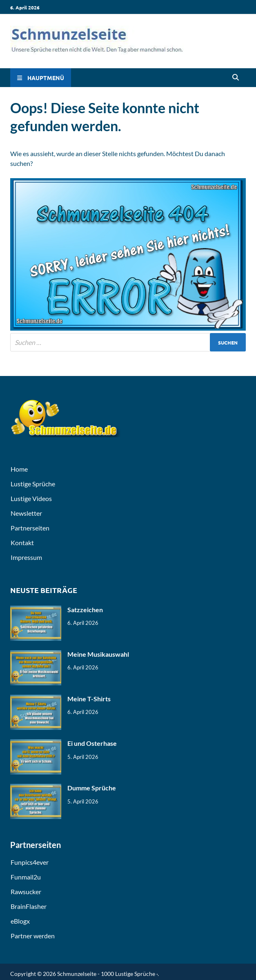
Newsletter (26, 513)
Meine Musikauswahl (98, 654)
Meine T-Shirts (89, 699)
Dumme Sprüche (92, 788)
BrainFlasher (29, 906)
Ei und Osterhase (92, 743)
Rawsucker (26, 892)
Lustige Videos (31, 498)
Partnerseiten (30, 528)
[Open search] (236, 78)
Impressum (26, 557)
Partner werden (33, 936)
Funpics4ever (30, 862)
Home (19, 469)
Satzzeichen (85, 610)
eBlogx (20, 921)
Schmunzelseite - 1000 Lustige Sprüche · (107, 974)
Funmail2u (26, 877)
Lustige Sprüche (33, 484)
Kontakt (22, 543)
